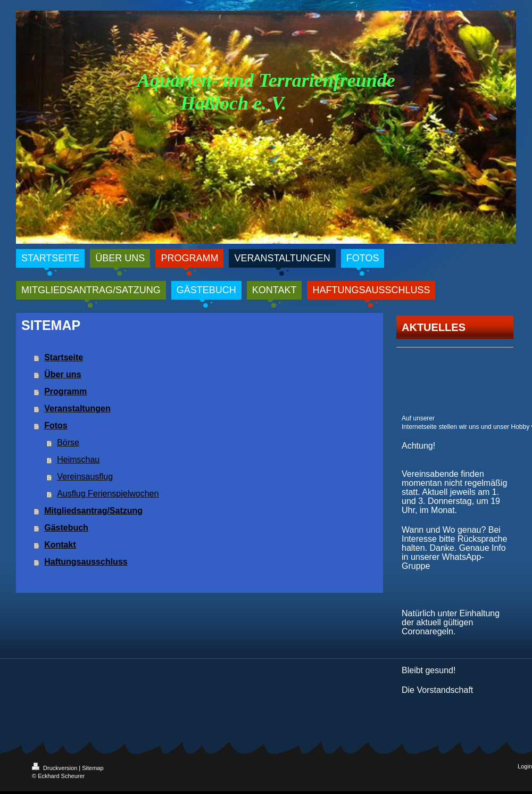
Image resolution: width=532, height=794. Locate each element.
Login (525, 766)
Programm (65, 391)
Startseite (64, 357)
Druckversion (55, 768)
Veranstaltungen (77, 408)
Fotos (56, 425)
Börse (68, 443)
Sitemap (93, 768)
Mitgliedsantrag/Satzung (93, 511)
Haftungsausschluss (86, 562)
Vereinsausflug (85, 477)
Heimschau (78, 460)
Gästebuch (66, 528)
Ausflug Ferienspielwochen (108, 494)
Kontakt (60, 545)
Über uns (63, 374)
